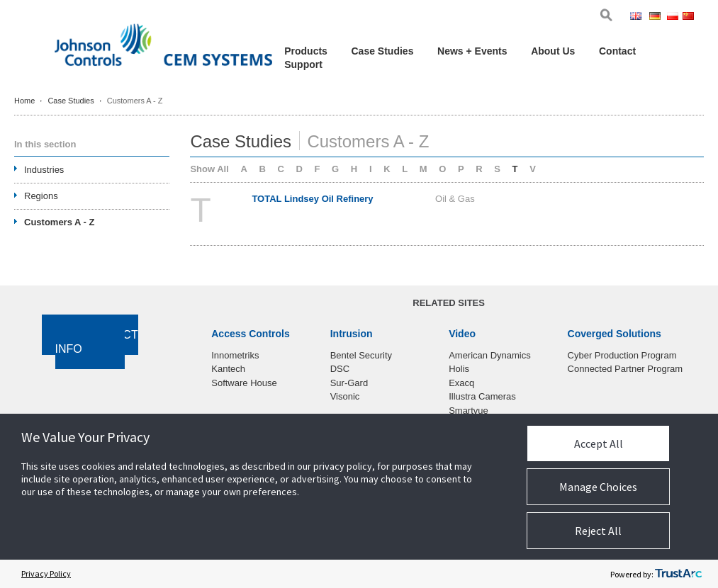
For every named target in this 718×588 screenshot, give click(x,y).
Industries (44, 170)
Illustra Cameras (482, 396)
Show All (209, 169)
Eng (638, 17)
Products (306, 51)
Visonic (345, 396)
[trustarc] (678, 574)
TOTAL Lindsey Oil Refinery (312, 199)
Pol (674, 17)
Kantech (228, 369)
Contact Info (97, 342)
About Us (553, 51)
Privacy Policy (46, 573)
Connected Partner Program (626, 369)
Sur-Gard (349, 383)
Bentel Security (361, 355)
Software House (244, 383)
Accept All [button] (599, 443)
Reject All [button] (598, 531)
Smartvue (469, 411)
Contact (617, 51)
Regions (41, 196)
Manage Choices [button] (598, 487)
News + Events (472, 51)
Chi (690, 17)
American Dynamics (490, 355)
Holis (459, 369)
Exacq (461, 383)
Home (24, 101)
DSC (340, 369)
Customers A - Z (59, 222)
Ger (657, 17)
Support (303, 64)
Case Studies (383, 51)
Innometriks (235, 355)
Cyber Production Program (622, 355)
